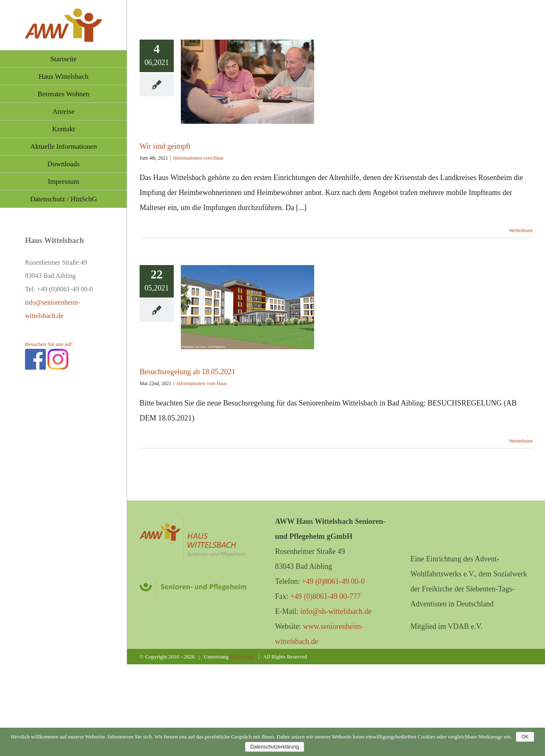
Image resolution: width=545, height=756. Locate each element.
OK (525, 737)
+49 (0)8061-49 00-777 (325, 596)
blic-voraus (242, 657)
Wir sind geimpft (165, 146)
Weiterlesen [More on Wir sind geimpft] (521, 230)
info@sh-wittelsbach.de (336, 611)
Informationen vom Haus (199, 158)
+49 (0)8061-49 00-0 (333, 581)
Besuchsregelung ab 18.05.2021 (187, 372)
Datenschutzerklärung (275, 747)
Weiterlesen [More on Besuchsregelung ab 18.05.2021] (521, 441)
